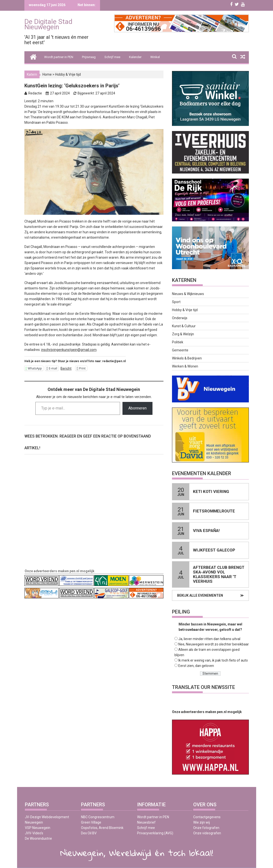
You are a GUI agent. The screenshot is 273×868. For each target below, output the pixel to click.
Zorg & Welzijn (183, 334)
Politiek (178, 342)
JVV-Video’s (34, 833)
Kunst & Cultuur (184, 326)
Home (47, 74)
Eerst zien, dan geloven (196, 666)
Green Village (91, 822)
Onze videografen (207, 833)
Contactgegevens (207, 817)
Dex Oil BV (89, 833)
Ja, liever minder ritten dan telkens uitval (209, 639)
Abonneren (137, 408)
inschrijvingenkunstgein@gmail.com (69, 350)
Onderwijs (180, 318)
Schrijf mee (112, 57)
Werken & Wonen (185, 366)
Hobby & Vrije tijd (68, 74)
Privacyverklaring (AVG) (155, 833)
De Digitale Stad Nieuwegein (48, 24)
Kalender (135, 57)
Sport (176, 302)
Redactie (35, 93)
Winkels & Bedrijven (187, 358)
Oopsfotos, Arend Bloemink (102, 828)
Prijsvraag (89, 57)
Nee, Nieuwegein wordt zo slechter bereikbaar (214, 644)
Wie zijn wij (202, 822)
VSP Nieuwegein (38, 828)
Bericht (66, 368)
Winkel (155, 57)
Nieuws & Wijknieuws (188, 294)
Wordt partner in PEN (59, 57)
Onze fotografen (206, 828)
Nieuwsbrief (146, 822)
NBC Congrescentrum (98, 817)
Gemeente (180, 350)
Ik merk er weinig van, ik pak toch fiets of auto (213, 660)
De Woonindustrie (38, 838)
